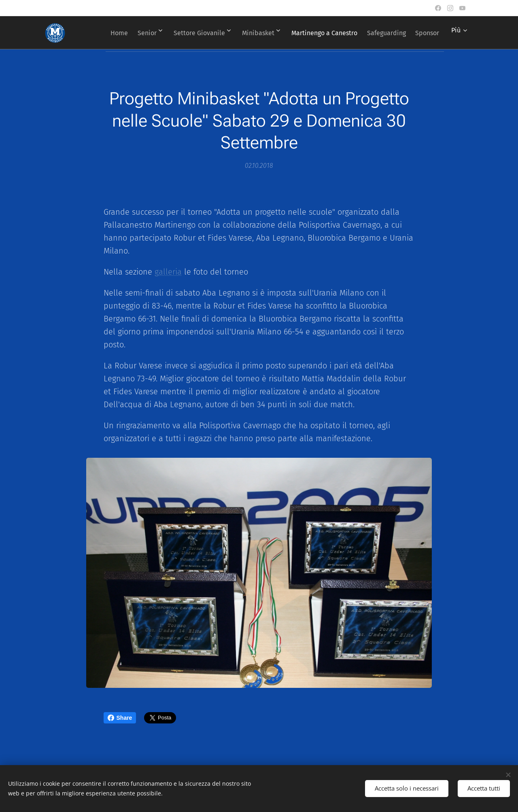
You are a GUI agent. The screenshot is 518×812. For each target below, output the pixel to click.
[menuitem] (131, 33)
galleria (168, 272)
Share (120, 718)
